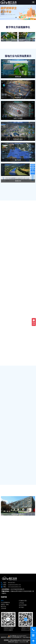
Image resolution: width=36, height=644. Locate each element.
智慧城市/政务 (18, 139)
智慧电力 (18, 97)
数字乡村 (18, 160)
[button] (33, 2)
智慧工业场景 (18, 118)
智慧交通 (18, 77)
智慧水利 (18, 181)
